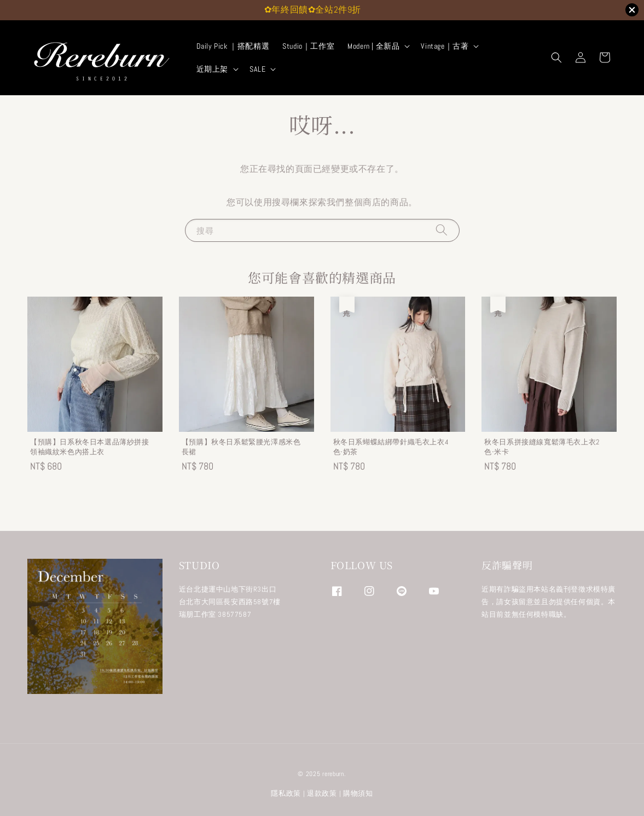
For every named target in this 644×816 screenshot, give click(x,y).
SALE (257, 69)
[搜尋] (442, 230)
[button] (556, 57)
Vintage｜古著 (445, 46)
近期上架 (212, 69)
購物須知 (358, 793)
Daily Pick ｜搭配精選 (233, 46)
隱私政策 (286, 793)
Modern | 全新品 (373, 46)
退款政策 (322, 793)
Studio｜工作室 (308, 46)
